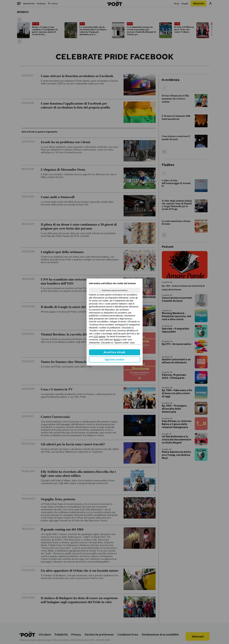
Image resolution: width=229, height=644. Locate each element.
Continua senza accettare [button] (115, 290)
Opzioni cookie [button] (114, 360)
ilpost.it (117, 340)
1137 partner (99, 336)
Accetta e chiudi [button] (114, 352)
